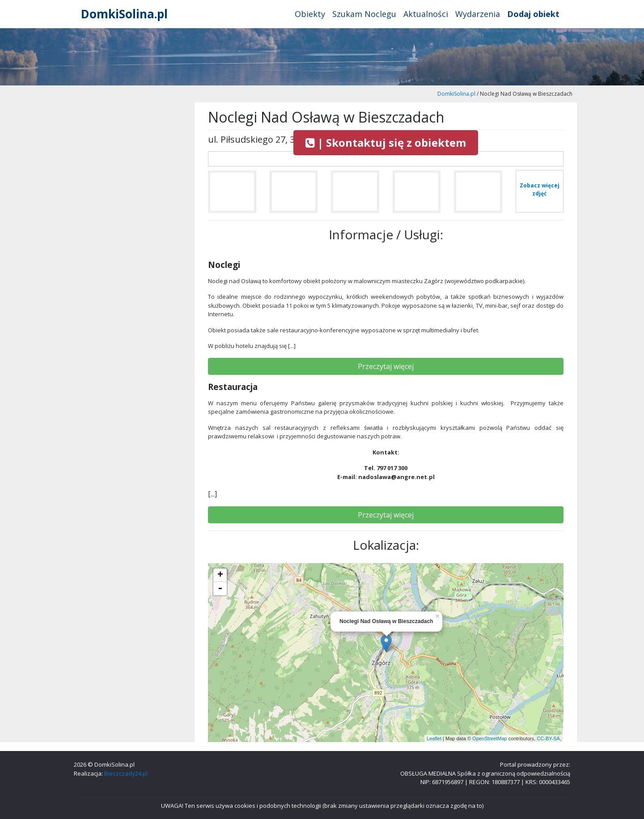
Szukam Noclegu (364, 14)
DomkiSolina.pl (124, 14)
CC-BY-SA (548, 738)
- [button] (220, 589)
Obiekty (310, 14)
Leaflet (434, 738)
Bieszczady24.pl (126, 773)
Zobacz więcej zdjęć (540, 189)
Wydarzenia (478, 14)
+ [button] (220, 575)
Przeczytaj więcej (386, 366)
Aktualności (426, 14)
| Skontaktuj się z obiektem (386, 142)
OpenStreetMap (490, 738)
